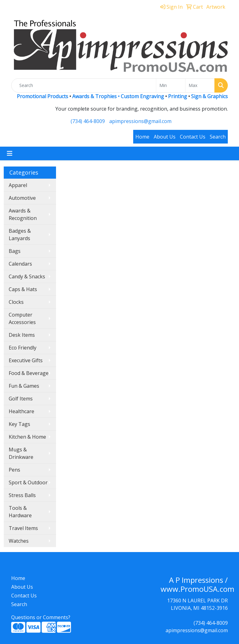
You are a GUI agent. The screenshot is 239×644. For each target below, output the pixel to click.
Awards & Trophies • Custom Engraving (118, 96)
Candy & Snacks (27, 276)
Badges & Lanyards (20, 235)
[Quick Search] (84, 85)
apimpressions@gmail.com (140, 121)
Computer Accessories (22, 318)
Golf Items (21, 399)
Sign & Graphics (209, 96)
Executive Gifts (26, 360)
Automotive (22, 198)
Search (218, 137)
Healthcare (21, 411)
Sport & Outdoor (28, 482)
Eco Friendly (23, 348)
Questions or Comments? (41, 617)
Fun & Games (24, 386)
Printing (178, 96)
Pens (14, 470)
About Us (165, 137)
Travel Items (23, 528)
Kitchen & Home (27, 437)
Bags (15, 251)
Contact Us (193, 137)
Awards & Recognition (23, 214)
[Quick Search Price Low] (171, 85)
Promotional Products (43, 96)
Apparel (18, 185)
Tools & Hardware (20, 512)
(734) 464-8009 (88, 121)
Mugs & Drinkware (21, 453)
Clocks (16, 302)
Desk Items (22, 335)
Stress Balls (22, 495)
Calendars (20, 264)
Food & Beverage (29, 373)
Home (142, 137)
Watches (19, 541)
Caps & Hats (23, 289)
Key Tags (19, 424)
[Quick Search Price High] (200, 85)
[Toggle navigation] (10, 153)
